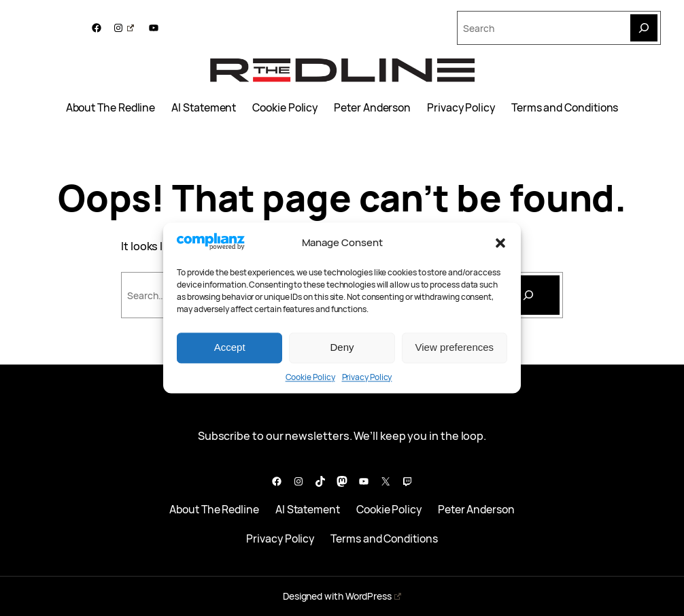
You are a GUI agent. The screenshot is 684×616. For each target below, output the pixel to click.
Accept (230, 348)
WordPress (373, 596)
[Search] (644, 28)
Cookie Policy (310, 377)
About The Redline (111, 108)
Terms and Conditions (565, 108)
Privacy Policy (367, 377)
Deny (342, 348)
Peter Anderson (372, 108)
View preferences (455, 348)
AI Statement (204, 108)
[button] (500, 243)
